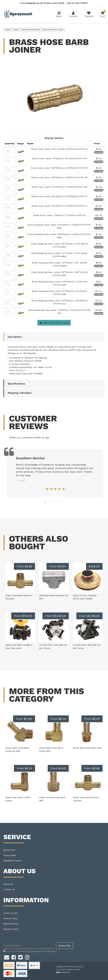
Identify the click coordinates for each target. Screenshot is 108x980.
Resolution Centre (13, 861)
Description (15, 337)
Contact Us (9, 889)
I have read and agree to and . (30, 951)
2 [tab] (50, 502)
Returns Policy (11, 924)
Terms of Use (10, 913)
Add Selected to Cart (54, 323)
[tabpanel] (55, 473)
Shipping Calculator (20, 393)
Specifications (16, 384)
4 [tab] (58, 502)
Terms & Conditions (34, 951)
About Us (8, 884)
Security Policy (11, 929)
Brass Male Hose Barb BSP (87, 748)
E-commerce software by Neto (68, 970)
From (24, 566)
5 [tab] (62, 502)
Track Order (10, 855)
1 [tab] (46, 502)
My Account (9, 850)
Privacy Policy (10, 918)
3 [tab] (54, 502)
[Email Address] (29, 946)
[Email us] (7, 957)
